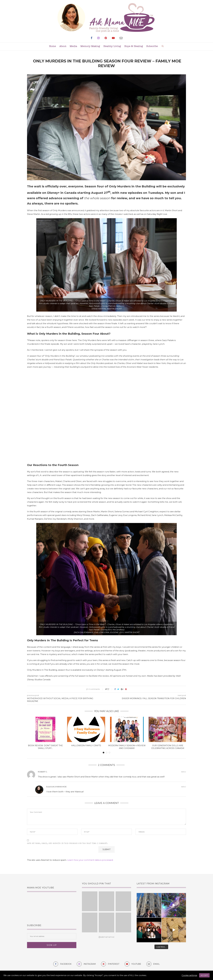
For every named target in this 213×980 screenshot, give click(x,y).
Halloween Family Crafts (86, 746)
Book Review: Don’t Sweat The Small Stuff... (45, 747)
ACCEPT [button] (204, 975)
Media (73, 46)
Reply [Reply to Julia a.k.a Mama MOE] (184, 787)
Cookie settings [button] (189, 975)
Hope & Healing (134, 46)
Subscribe (152, 46)
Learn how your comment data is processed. (90, 860)
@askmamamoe (106, 937)
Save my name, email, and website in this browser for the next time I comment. (67, 844)
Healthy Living (112, 46)
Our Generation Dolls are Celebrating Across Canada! (168, 747)
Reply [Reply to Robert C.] (184, 772)
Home (53, 46)
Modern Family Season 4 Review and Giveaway (127, 747)
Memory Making (90, 46)
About (63, 46)
